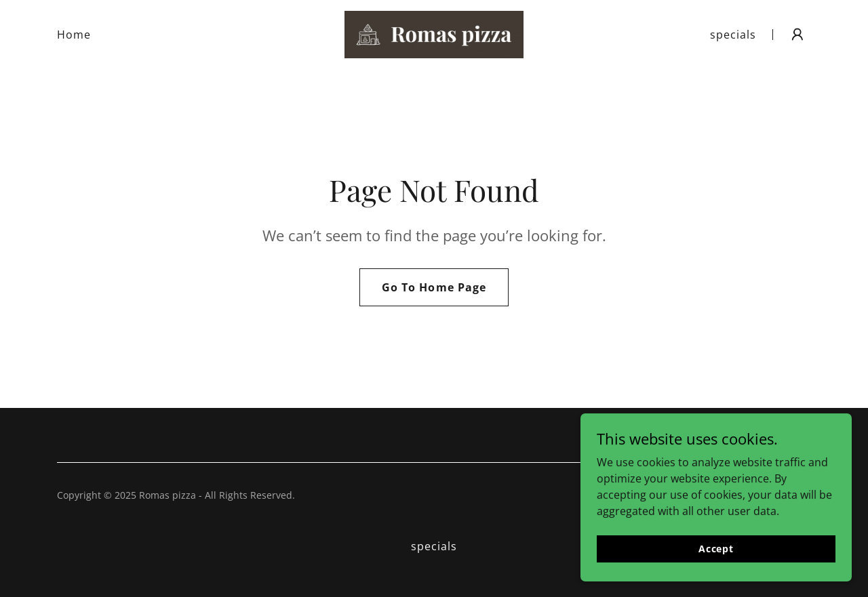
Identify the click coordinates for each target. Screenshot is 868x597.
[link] (434, 33)
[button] (797, 35)
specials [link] (733, 35)
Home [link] (74, 35)
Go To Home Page (434, 287)
